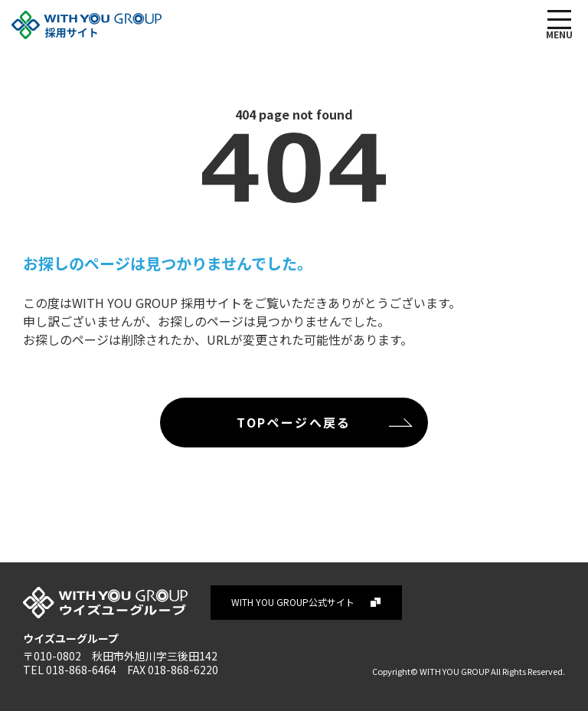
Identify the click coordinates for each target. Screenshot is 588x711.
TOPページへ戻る (294, 422)
